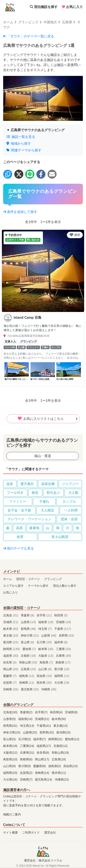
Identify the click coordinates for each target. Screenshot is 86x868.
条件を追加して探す (20, 212)
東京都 (11, 635)
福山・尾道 (43, 456)
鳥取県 (47, 662)
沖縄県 (49, 689)
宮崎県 (11, 689)
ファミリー (18, 501)
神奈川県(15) (12, 732)
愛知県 (30, 649)
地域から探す (19, 143)
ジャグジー (70, 484)
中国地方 (50, 22)
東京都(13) (61, 726)
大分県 (62, 683)
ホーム (8, 22)
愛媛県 (10, 676)
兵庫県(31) (28, 753)
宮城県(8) (71, 712)
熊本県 (45, 683)
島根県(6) (27, 759)
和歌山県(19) (60, 753)
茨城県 (64, 622)
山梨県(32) (30, 732)
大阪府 (46, 656)
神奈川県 (30, 635)
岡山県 (11, 669)
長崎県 (27, 683)
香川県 (62, 669)
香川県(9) (25, 766)
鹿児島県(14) (44, 779)
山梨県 (49, 635)
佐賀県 (10, 683)
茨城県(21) (42, 719)
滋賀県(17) (44, 746)
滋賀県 (11, 656)
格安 (35, 493)
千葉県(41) (44, 726)
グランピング (28, 22)
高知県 (45, 676)
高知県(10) (70, 766)
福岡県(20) (11, 773)
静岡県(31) (56, 739)
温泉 (10, 484)
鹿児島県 (30, 689)
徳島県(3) (55, 766)
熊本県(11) (59, 773)
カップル (69, 501)
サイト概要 (11, 832)
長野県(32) (47, 732)
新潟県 (11, 642)
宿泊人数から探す (65, 586)
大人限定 (48, 510)
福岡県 (62, 676)
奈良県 (10, 662)
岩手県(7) (42, 712)
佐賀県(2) (27, 773)
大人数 (73, 493)
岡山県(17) (42, 759)
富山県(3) (10, 739)
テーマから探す (38, 586)
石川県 (45, 642)
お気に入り (72, 7)
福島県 (46, 622)
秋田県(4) (57, 712)
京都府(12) (61, 746)
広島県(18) (59, 759)
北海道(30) (11, 712)
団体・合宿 (69, 519)
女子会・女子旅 (19, 510)
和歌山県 (29, 662)
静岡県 (12, 649)
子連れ (44, 501)
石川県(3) (25, 739)
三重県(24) (28, 746)
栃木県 (11, 629)
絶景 (20, 537)
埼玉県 (45, 629)
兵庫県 (64, 656)
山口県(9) (10, 766)
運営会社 (50, 832)
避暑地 (34, 528)
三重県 (64, 649)
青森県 (28, 615)
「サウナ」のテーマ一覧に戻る (29, 36)
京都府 (29, 656)
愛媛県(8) (40, 766)
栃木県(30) (59, 719)
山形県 (29, 622)
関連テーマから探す (24, 150)
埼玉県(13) (28, 726)
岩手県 (45, 615)
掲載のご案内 (12, 814)
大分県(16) (11, 779)
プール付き (15, 493)
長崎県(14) (42, 773)
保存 (75, 235)
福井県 (61, 642)
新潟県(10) (64, 732)
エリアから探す (13, 586)
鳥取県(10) (11, 759)
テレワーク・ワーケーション (29, 519)
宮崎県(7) (27, 779)
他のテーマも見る (19, 548)
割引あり (53, 493)
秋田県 (61, 615)
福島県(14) (26, 719)
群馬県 (29, 629)
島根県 (63, 662)
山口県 (45, 669)
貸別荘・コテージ (28, 579)
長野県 (66, 635)
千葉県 (63, 629)
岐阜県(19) (11, 746)
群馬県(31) (11, 726)
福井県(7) (40, 739)
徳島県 (27, 676)
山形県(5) (10, 719)
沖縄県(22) (62, 779)
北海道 (11, 615)
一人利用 (71, 510)
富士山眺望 (60, 537)
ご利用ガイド (31, 832)
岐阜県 (46, 649)
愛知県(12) (72, 739)
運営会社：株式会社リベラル (43, 860)
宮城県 (11, 622)
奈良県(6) (43, 753)
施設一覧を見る (21, 137)
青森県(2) (27, 712)
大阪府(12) (11, 753)
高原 (19, 528)
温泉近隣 (48, 484)
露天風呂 (27, 484)
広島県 (67, 22)
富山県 (28, 642)
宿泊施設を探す (44, 7)
